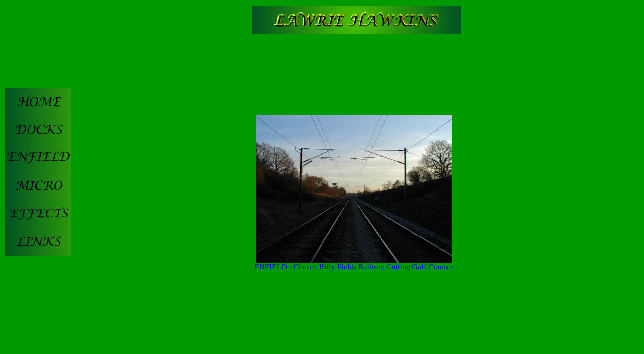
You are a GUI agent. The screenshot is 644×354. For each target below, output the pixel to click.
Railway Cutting (384, 267)
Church (306, 267)
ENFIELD (271, 267)
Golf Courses (433, 267)
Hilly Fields (338, 267)
